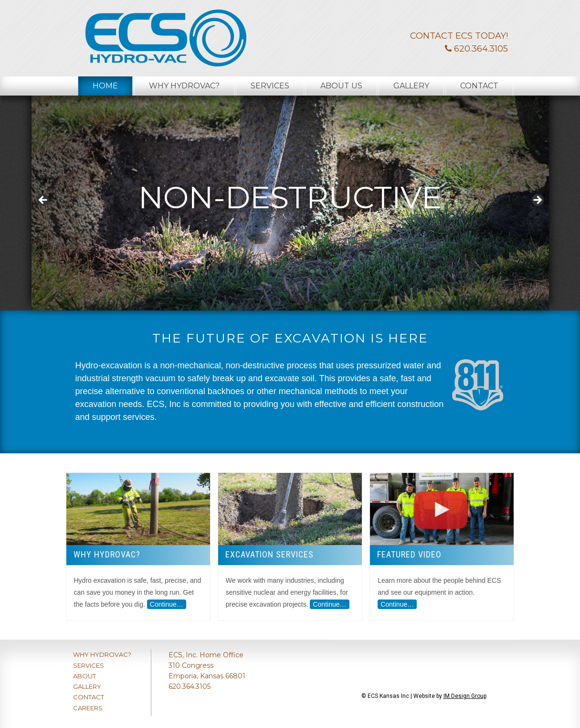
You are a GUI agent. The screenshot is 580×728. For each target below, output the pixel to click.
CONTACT (89, 697)
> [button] (537, 201)
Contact (479, 86)
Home (105, 86)
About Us (341, 86)
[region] (290, 203)
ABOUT (84, 676)
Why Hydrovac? (184, 86)
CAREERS (88, 708)
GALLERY (87, 686)
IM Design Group (465, 696)
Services (270, 86)
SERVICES (89, 665)
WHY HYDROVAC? (102, 654)
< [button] (43, 201)
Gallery (411, 86)
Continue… (167, 604)
